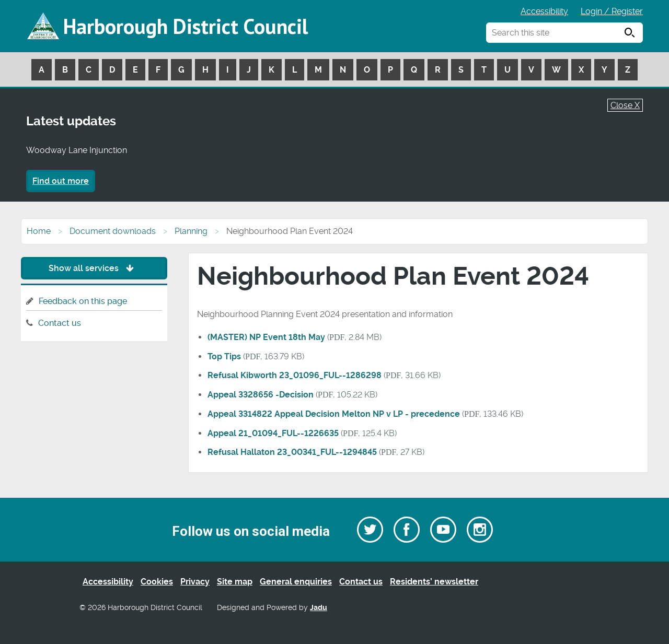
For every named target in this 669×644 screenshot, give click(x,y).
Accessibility (544, 11)
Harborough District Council (186, 26)
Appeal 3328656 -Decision (261, 395)
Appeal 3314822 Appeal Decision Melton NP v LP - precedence (334, 414)
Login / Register (612, 11)
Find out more (61, 181)
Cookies (157, 582)
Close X (625, 105)
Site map (235, 582)
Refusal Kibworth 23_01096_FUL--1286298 (295, 375)
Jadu (319, 608)
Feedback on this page (83, 301)
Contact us (60, 323)
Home (39, 231)
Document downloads (113, 231)
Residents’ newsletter (434, 582)
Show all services (94, 268)
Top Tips (224, 356)
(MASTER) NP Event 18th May (266, 337)
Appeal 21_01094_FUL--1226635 (273, 433)
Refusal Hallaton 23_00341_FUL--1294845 (292, 452)
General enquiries (296, 582)
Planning (191, 231)
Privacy (195, 582)
